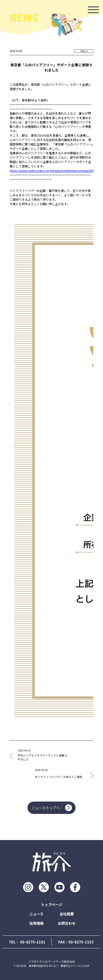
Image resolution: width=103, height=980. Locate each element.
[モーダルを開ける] (93, 10)
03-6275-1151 (33, 942)
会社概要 (67, 914)
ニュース (36, 914)
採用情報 (37, 923)
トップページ (52, 905)
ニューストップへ (52, 808)
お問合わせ (67, 923)
